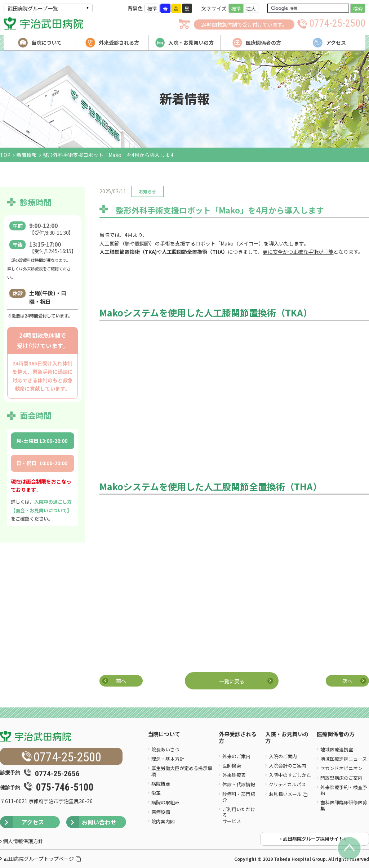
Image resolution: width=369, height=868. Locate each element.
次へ (347, 681)
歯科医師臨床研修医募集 (344, 805)
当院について (164, 734)
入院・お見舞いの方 (287, 738)
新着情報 (27, 155)
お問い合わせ (91, 822)
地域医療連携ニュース (344, 759)
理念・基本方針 (168, 759)
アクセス (22, 822)
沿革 (156, 793)
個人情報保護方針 (22, 841)
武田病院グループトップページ (42, 859)
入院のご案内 (283, 756)
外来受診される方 (238, 738)
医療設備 (161, 812)
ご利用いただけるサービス (239, 815)
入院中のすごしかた (290, 775)
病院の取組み (165, 802)
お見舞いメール (288, 794)
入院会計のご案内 (288, 766)
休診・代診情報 (239, 784)
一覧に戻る (232, 681)
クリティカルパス (287, 784)
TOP (5, 155)
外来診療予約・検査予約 (344, 790)
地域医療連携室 (337, 749)
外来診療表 (234, 775)
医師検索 (232, 766)
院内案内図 (163, 821)
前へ (121, 681)
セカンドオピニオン (341, 768)
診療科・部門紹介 (239, 797)
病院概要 (161, 784)
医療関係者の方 (336, 734)
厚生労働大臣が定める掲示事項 (182, 771)
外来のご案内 (236, 756)
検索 (358, 9)
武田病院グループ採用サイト (315, 839)
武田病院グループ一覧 (33, 8)
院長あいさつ (165, 749)
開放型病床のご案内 (341, 778)
